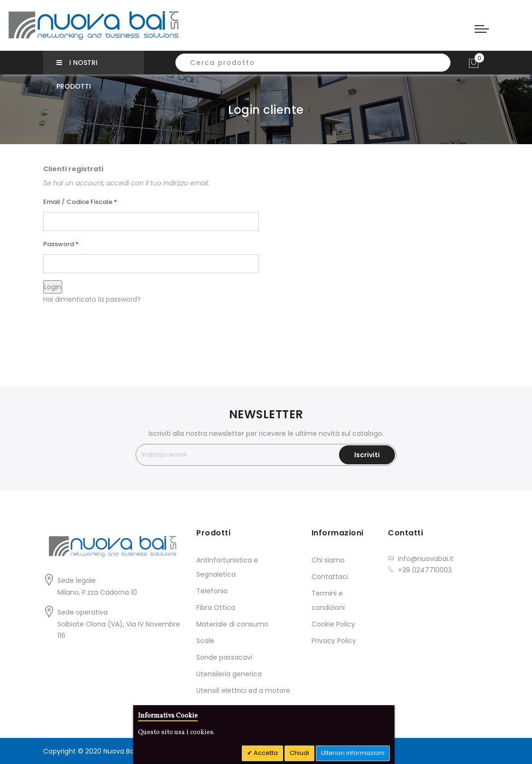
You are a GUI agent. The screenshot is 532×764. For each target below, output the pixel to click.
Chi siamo (328, 560)
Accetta (265, 753)
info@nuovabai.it (426, 559)
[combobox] (313, 63)
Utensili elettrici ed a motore (243, 690)
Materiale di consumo (232, 624)
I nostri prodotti (77, 66)
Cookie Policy (333, 624)
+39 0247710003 (425, 570)
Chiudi (299, 753)
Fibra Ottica (216, 608)
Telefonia (212, 591)
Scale (205, 641)
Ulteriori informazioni (353, 753)
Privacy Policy (334, 641)
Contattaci (330, 577)
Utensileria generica (229, 674)
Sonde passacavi (224, 657)
